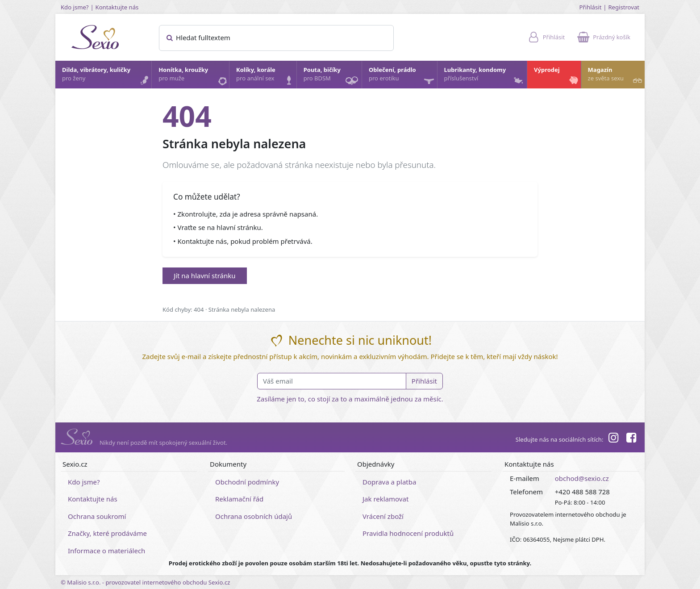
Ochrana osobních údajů (254, 516)
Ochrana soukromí (97, 516)
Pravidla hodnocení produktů (408, 533)
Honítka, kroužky (193, 76)
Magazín (616, 76)
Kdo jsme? (75, 7)
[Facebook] (631, 439)
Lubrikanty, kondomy (485, 76)
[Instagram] (613, 439)
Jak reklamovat (385, 499)
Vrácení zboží (383, 516)
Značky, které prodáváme (107, 533)
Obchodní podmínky (247, 482)
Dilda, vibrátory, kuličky (106, 76)
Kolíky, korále (266, 76)
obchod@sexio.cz (582, 478)
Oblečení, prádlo (402, 77)
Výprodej (557, 76)
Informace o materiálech (106, 551)
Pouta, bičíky (332, 77)
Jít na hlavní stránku (205, 276)
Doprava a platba (389, 482)
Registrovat (624, 7)
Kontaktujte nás (117, 7)
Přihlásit (590, 7)
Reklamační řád (239, 499)
